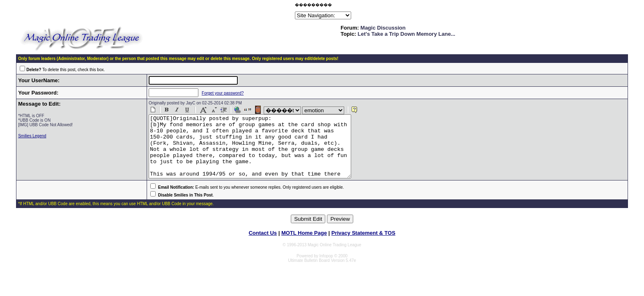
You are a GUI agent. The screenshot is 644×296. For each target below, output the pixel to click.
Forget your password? (215, 93)
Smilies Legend (32, 136)
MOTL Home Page (304, 245)
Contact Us (263, 245)
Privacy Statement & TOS (363, 245)
